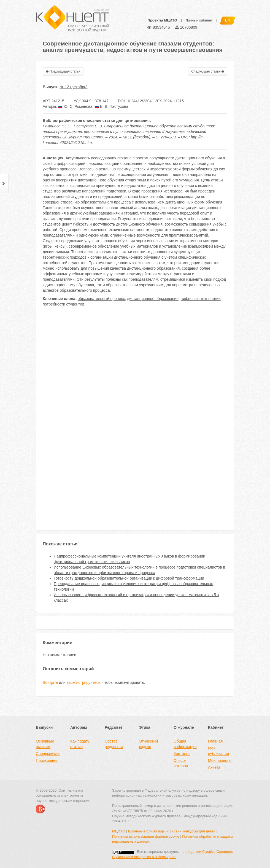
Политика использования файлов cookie (146, 836)
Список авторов (181, 763)
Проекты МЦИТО (162, 20)
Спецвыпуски (48, 754)
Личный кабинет (199, 20)
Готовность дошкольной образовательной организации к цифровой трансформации (129, 578)
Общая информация (185, 744)
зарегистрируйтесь (84, 682)
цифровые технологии (201, 299)
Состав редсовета (114, 744)
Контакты (182, 754)
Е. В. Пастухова (111, 106)
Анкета (214, 767)
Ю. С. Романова (75, 106)
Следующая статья (208, 71)
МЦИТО (119, 831)
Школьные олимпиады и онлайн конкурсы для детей (172, 831)
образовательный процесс (101, 299)
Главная (215, 741)
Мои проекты (220, 760)
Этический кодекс (148, 744)
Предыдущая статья (63, 71)
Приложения (47, 760)
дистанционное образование (153, 299)
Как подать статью (80, 744)
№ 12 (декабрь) (73, 87)
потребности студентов (64, 304)
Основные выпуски (45, 744)
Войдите (50, 682)
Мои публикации (218, 751)
